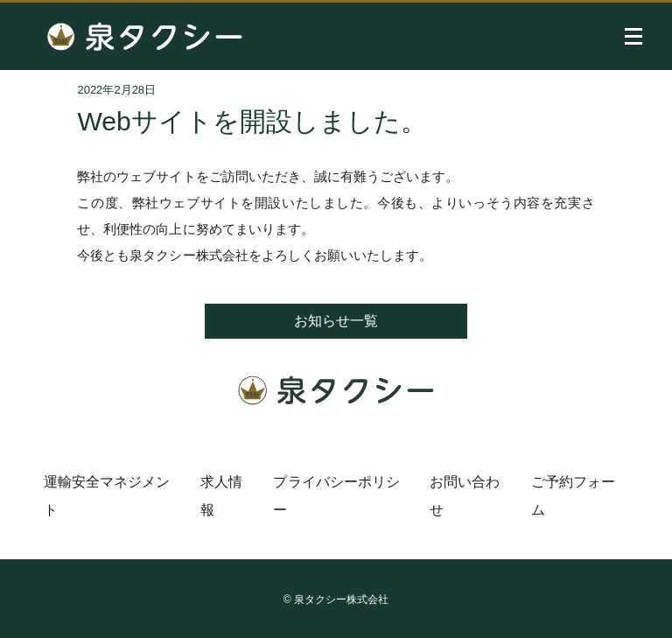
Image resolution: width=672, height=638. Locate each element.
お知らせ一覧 (336, 321)
